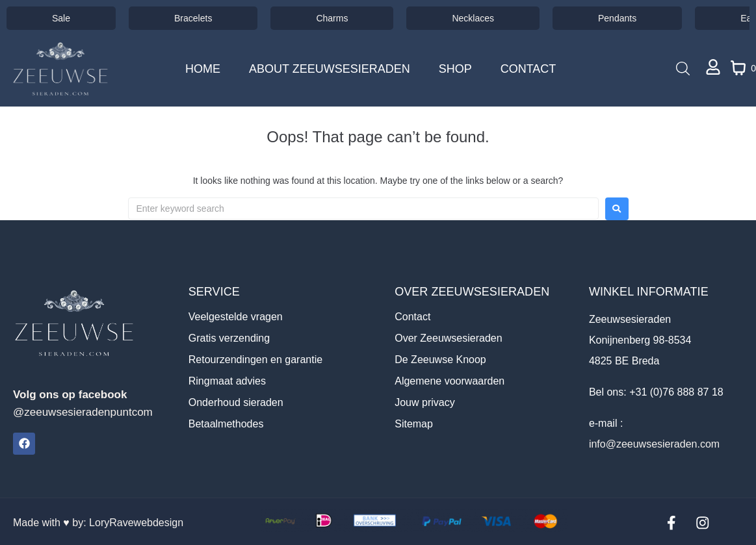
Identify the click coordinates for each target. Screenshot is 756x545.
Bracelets (193, 18)
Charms (332, 18)
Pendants (617, 18)
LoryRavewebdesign (136, 522)
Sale (61, 18)
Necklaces (473, 18)
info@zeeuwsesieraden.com (654, 444)
